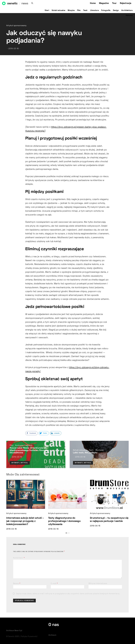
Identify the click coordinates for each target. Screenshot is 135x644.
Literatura (94, 11)
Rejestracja (126, 3)
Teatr (85, 11)
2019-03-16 (17, 457)
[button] (66, 533)
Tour (114, 3)
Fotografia (106, 11)
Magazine (104, 3)
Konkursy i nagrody (24, 446)
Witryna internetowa (98, 584)
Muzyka (71, 11)
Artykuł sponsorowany (16, 26)
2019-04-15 (95, 526)
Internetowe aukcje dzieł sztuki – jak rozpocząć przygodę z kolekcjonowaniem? (25, 521)
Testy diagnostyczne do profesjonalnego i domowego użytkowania (64, 521)
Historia (129, 16)
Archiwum (52, 635)
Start (47, 11)
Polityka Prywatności (29, 637)
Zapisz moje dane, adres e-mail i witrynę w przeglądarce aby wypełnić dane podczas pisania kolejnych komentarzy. (68, 594)
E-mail (54, 584)
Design (116, 11)
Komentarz (18, 558)
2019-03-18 (13, 49)
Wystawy (100, 450)
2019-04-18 (11, 529)
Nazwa (17, 584)
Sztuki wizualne (58, 11)
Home (93, 3)
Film (79, 11)
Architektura (127, 11)
